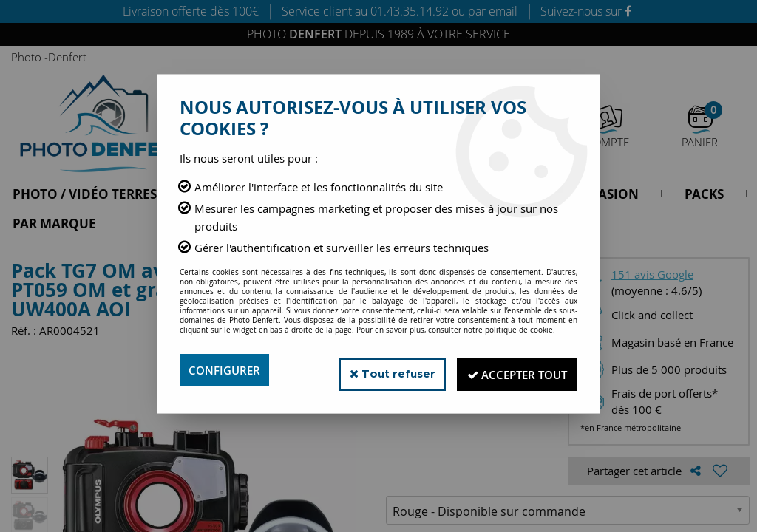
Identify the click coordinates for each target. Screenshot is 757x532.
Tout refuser (377, 370)
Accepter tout (511, 370)
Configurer (227, 370)
